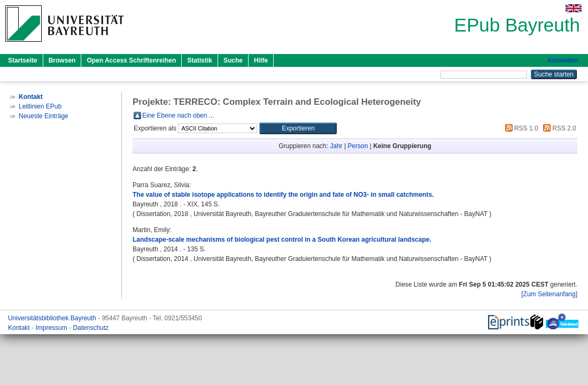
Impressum (52, 328)
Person (358, 146)
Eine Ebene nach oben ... (178, 115)
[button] (298, 128)
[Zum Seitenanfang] (549, 294)
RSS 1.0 (520, 128)
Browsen (62, 60)
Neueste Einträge (44, 116)
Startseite (23, 60)
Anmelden (563, 60)
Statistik (200, 60)
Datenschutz (91, 328)
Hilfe (261, 60)
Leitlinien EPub (40, 106)
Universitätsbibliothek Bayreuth (53, 318)
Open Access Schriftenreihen (131, 60)
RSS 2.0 (558, 128)
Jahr (336, 146)
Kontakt (20, 328)
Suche (233, 60)
